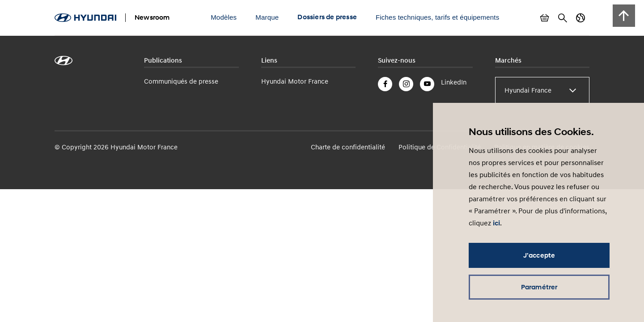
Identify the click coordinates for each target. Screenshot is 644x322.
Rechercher (563, 18)
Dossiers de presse (327, 17)
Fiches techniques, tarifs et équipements (437, 17)
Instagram (406, 84)
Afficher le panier (545, 18)
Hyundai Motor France (295, 81)
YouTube (427, 84)
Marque (267, 17)
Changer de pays (580, 18)
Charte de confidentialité (348, 147)
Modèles (224, 17)
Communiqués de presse (181, 81)
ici (496, 223)
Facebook (385, 84)
